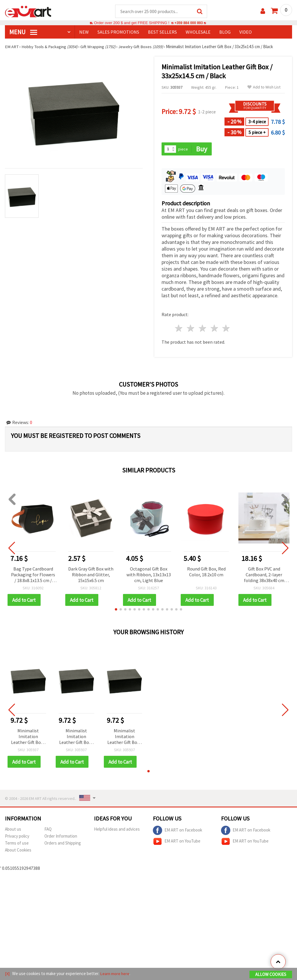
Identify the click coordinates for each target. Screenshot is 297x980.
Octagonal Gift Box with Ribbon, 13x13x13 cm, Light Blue (149, 575)
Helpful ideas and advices (117, 830)
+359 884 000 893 (189, 23)
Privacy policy (17, 837)
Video (246, 32)
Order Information (61, 837)
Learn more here (115, 974)
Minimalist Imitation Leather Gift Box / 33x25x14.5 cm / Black (28, 737)
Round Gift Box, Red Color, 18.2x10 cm (206, 572)
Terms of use (17, 844)
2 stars (191, 329)
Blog (225, 32)
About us (13, 830)
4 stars (214, 329)
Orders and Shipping (63, 844)
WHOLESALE (198, 32)
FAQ (48, 830)
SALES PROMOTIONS (118, 32)
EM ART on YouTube (177, 842)
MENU (23, 32)
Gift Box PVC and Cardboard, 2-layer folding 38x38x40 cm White (264, 575)
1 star (179, 329)
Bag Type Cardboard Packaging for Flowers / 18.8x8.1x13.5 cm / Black (33, 575)
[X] (7, 974)
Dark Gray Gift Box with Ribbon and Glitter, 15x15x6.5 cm (91, 575)
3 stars (203, 329)
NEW (84, 32)
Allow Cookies (271, 975)
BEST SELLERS (162, 32)
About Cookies (18, 851)
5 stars (226, 329)
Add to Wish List (264, 87)
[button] (116, 610)
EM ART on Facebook (178, 831)
